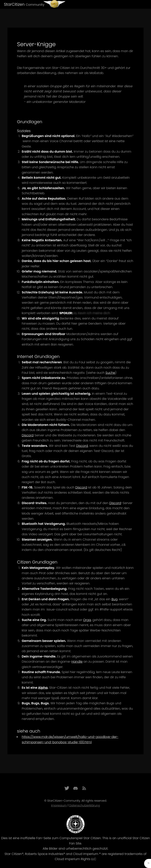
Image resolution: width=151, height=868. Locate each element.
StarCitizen (24, 4)
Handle (77, 662)
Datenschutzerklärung (85, 805)
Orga (87, 620)
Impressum (59, 805)
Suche (110, 373)
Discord (28, 435)
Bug (114, 599)
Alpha (43, 688)
